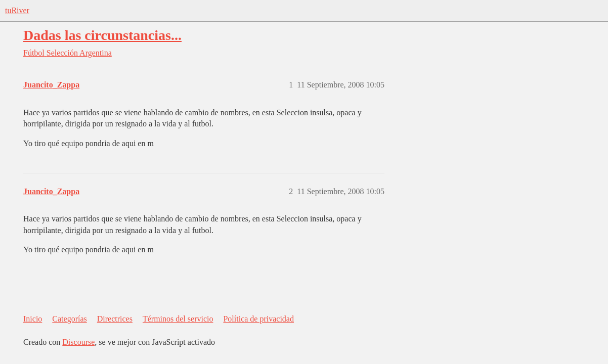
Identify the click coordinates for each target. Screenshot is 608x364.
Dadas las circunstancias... (102, 35)
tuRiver (17, 10)
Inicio (33, 319)
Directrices (115, 319)
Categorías (69, 319)
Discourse (78, 342)
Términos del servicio (178, 319)
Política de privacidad (258, 319)
